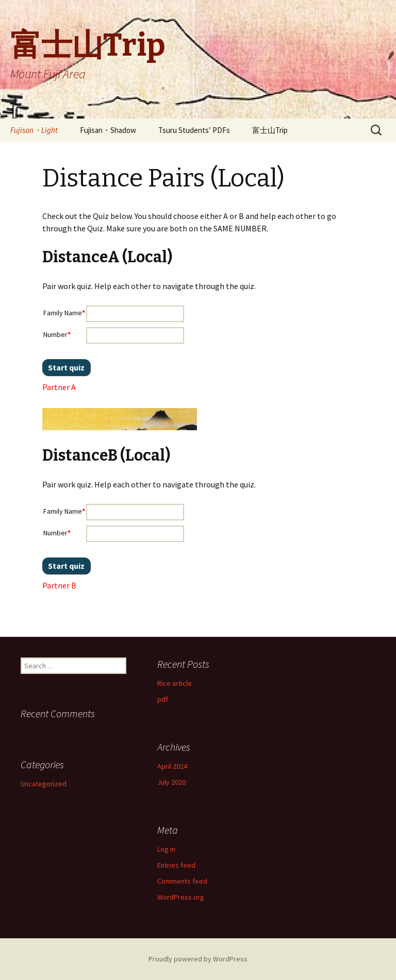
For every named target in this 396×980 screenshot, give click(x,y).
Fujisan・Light (34, 130)
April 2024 (172, 766)
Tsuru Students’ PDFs (194, 130)
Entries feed (176, 865)
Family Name (64, 313)
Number (57, 334)
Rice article (175, 683)
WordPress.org (181, 897)
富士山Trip (270, 130)
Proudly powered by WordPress (198, 959)
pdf (163, 699)
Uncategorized (44, 784)
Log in (166, 849)
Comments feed (182, 881)
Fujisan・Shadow (108, 130)
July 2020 (171, 782)
